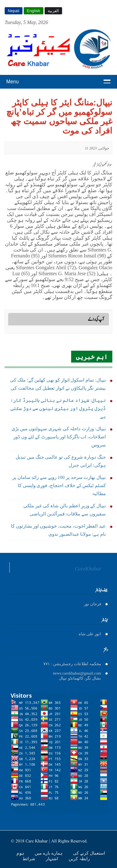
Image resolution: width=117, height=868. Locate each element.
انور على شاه (90, 634)
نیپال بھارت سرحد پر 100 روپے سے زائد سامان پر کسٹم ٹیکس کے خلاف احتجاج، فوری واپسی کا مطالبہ (59, 485)
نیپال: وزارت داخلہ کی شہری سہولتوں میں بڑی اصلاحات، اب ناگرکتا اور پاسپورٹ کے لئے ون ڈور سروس (59, 437)
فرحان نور (93, 604)
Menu (12, 82)
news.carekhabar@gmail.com (77, 673)
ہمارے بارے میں (49, 853)
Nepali (14, 11)
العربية (53, 11)
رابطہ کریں (79, 859)
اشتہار (53, 859)
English (34, 11)
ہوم (21, 853)
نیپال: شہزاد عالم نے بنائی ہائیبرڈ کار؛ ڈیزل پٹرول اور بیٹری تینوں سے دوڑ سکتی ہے (58, 408)
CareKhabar (88, 569)
